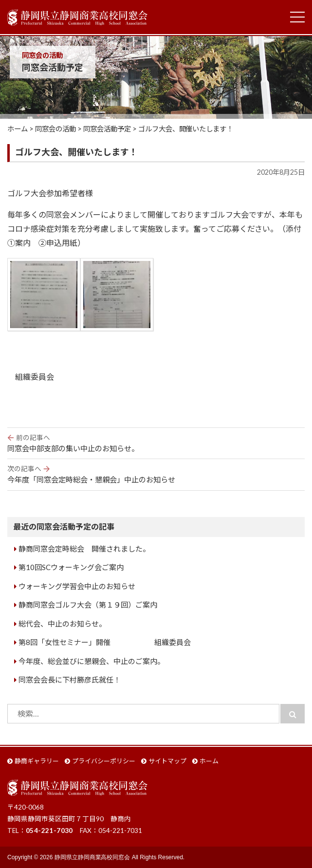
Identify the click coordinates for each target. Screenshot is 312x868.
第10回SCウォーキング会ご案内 (71, 567)
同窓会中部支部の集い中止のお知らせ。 (156, 443)
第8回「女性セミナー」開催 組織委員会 (105, 642)
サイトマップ (167, 761)
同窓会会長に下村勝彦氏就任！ (70, 680)
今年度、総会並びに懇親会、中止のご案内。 (92, 661)
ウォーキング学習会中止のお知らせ (77, 586)
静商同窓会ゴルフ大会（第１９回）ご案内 (88, 605)
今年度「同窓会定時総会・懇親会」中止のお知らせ (156, 474)
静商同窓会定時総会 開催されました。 (84, 549)
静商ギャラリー (37, 761)
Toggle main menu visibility (297, 15)
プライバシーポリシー (104, 761)
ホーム (209, 761)
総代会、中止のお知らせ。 (62, 624)
